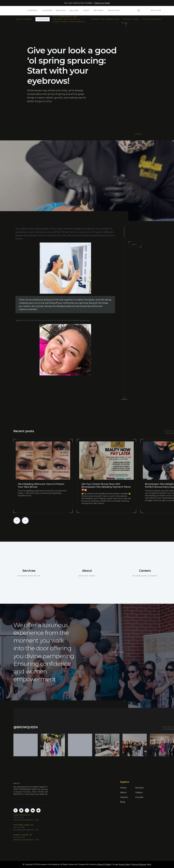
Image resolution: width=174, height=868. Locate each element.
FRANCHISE (114, 10)
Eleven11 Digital (104, 864)
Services (61, 10)
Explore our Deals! (102, 3)
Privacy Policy (124, 864)
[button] (33, 10)
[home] (18, 10)
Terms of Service (139, 864)
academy (47, 10)
